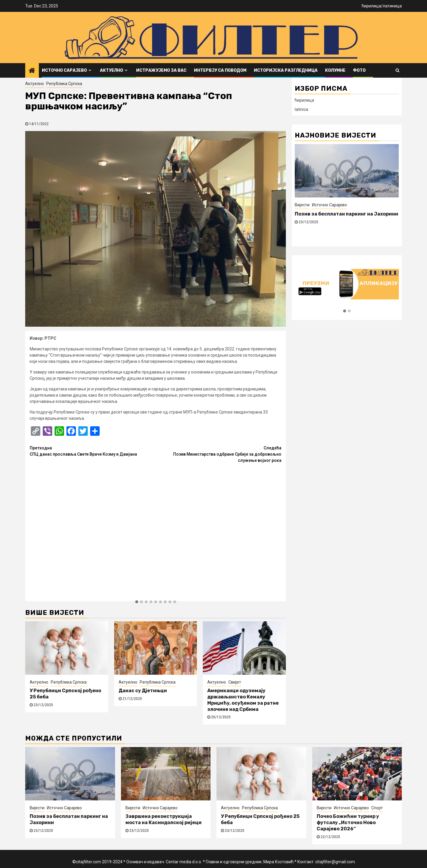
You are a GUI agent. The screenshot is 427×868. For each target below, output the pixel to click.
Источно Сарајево (64, 70)
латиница (392, 6)
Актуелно (111, 70)
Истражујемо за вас (161, 70)
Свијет (235, 682)
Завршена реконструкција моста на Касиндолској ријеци (164, 819)
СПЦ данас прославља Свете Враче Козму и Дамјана (93, 451)
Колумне (335, 70)
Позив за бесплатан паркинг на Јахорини (346, 214)
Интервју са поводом (220, 70)
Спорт (377, 808)
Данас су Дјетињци (143, 691)
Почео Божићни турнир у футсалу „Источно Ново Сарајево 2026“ (348, 822)
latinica (301, 109)
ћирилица (371, 6)
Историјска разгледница (286, 70)
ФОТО (359, 70)
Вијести (302, 205)
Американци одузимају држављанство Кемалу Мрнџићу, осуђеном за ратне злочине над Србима (243, 700)
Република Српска (64, 84)
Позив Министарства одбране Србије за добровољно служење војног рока (219, 454)
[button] (137, 602)
